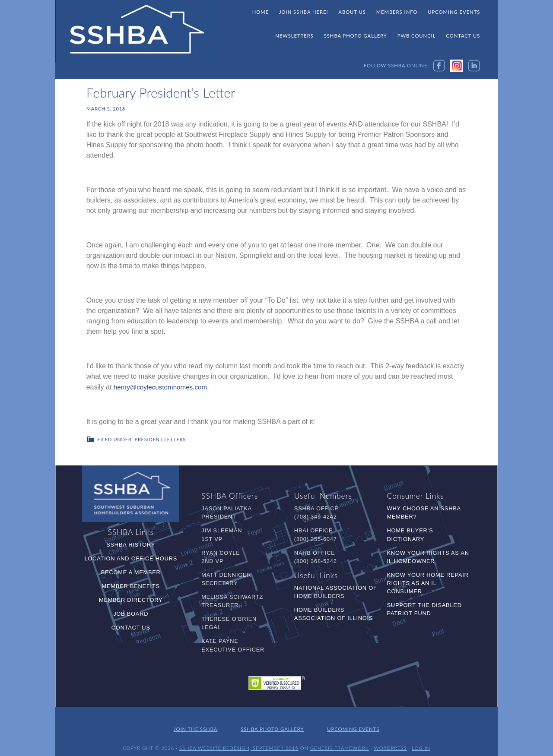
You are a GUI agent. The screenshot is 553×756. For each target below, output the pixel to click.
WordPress (390, 742)
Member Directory (131, 599)
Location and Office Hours (131, 557)
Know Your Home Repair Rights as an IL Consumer (428, 582)
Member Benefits (131, 585)
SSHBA (135, 32)
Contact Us (131, 626)
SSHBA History (131, 543)
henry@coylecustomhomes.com (163, 387)
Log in (421, 742)
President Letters (160, 438)
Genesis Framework (340, 742)
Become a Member (131, 571)
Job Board (131, 612)
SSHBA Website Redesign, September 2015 (239, 742)
